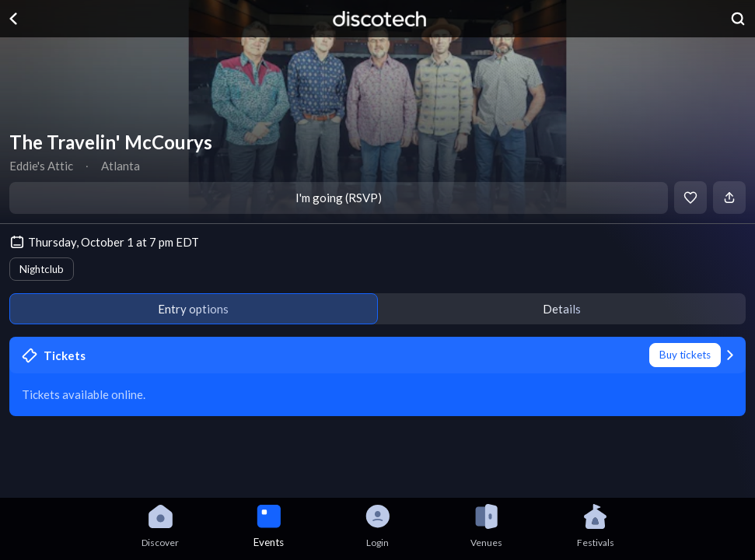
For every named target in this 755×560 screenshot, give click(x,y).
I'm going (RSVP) (339, 198)
